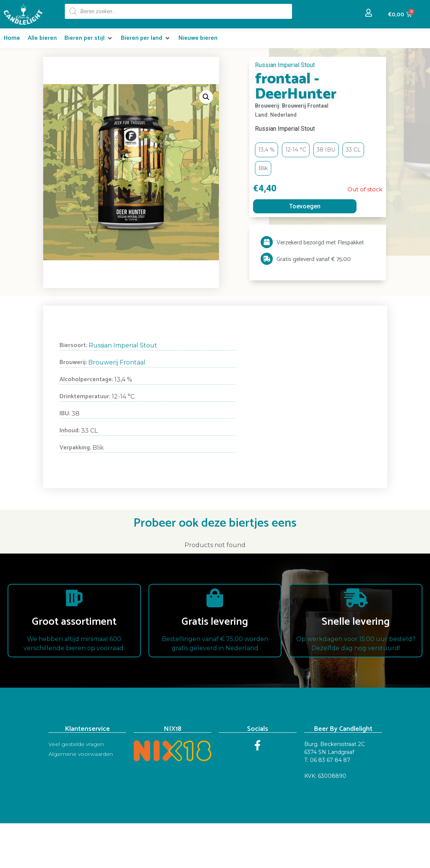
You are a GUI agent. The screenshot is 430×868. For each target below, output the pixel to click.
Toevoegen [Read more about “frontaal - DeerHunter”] (305, 206)
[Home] (12, 38)
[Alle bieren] (42, 38)
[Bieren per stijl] (89, 38)
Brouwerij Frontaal (117, 362)
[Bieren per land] (146, 38)
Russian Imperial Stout (285, 65)
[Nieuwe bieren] (198, 38)
